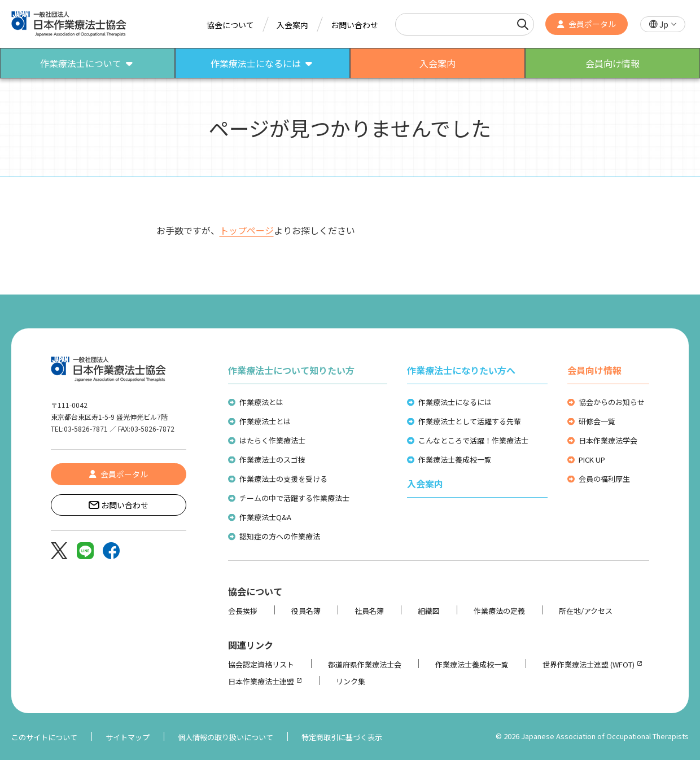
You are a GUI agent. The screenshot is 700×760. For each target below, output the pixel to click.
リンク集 (351, 681)
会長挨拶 (243, 611)
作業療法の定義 (499, 611)
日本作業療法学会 (608, 440)
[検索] (523, 24)
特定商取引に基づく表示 (342, 737)
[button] (663, 25)
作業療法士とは (265, 421)
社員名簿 (369, 611)
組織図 (429, 611)
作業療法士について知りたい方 (291, 370)
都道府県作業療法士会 (365, 664)
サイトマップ (128, 737)
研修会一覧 (597, 421)
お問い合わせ (355, 25)
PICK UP (592, 460)
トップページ (247, 230)
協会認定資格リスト (261, 664)
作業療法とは (261, 402)
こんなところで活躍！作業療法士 (473, 440)
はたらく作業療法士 (272, 440)
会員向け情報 (594, 370)
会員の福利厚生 (604, 479)
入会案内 (292, 25)
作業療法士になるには (455, 402)
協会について (230, 25)
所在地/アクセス (586, 611)
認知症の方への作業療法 (280, 536)
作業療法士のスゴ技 (272, 460)
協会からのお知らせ (612, 402)
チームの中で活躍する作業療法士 (294, 498)
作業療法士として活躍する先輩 (470, 421)
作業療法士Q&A (265, 517)
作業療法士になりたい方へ (461, 370)
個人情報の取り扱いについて (226, 737)
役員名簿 (306, 611)
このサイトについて (44, 737)
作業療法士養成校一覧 (455, 460)
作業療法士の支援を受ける (283, 479)
